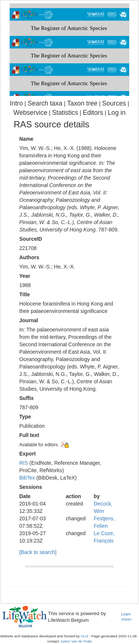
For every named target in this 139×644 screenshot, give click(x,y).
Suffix (27, 398)
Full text (29, 435)
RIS (24, 463)
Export (27, 454)
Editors (93, 113)
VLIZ (85, 636)
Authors (29, 257)
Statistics (65, 113)
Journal (29, 320)
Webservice (30, 113)
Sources (114, 103)
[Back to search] (38, 552)
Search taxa (45, 103)
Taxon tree (82, 103)
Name (26, 139)
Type (25, 417)
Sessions (31, 487)
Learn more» (127, 617)
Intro (16, 103)
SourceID (31, 239)
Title (25, 294)
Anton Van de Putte (76, 641)
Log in (117, 113)
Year (25, 276)
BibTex (27, 478)
